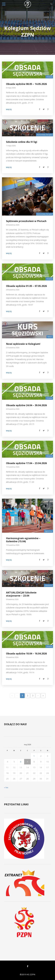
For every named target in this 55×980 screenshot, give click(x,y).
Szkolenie (48, 585)
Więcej (9, 110)
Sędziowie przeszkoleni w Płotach (26, 221)
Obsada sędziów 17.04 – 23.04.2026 (26, 463)
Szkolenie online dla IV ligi (22, 142)
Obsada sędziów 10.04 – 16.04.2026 (26, 653)
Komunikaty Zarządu (44, 135)
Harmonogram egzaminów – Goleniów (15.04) (23, 540)
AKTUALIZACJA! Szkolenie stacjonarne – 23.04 (21, 594)
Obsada (49, 77)
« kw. (6, 787)
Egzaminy (48, 531)
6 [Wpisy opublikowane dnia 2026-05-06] (21, 762)
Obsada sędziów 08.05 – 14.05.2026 (26, 84)
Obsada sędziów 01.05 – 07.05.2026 (26, 286)
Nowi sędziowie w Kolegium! (23, 344)
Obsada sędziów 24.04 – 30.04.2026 (26, 405)
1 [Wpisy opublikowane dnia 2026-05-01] (34, 756)
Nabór (50, 337)
